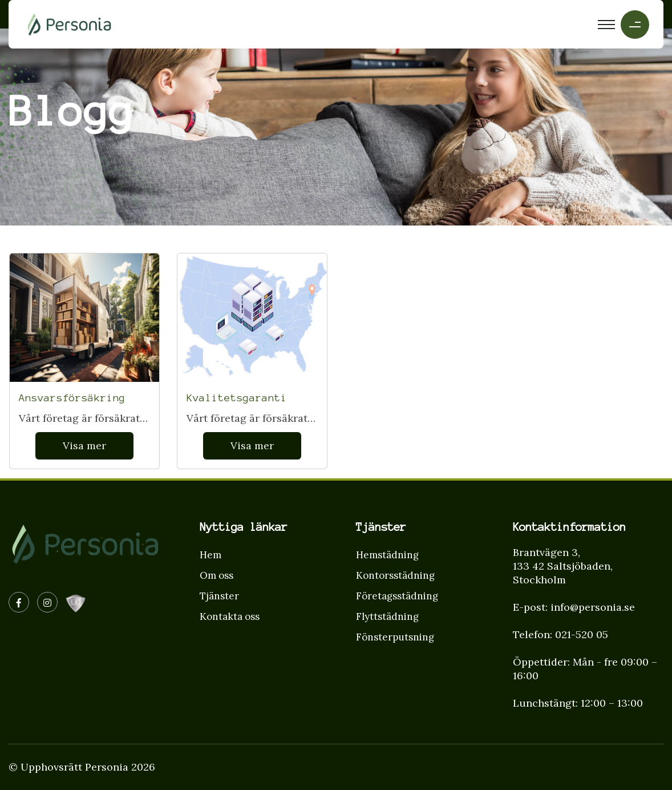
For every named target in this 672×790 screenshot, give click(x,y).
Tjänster (219, 596)
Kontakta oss (230, 616)
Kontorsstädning (395, 575)
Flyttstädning (387, 616)
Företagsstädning (397, 596)
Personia (107, 767)
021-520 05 (582, 634)
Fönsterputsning (395, 637)
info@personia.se (593, 607)
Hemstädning (387, 555)
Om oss (216, 575)
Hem (210, 555)
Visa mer (84, 446)
